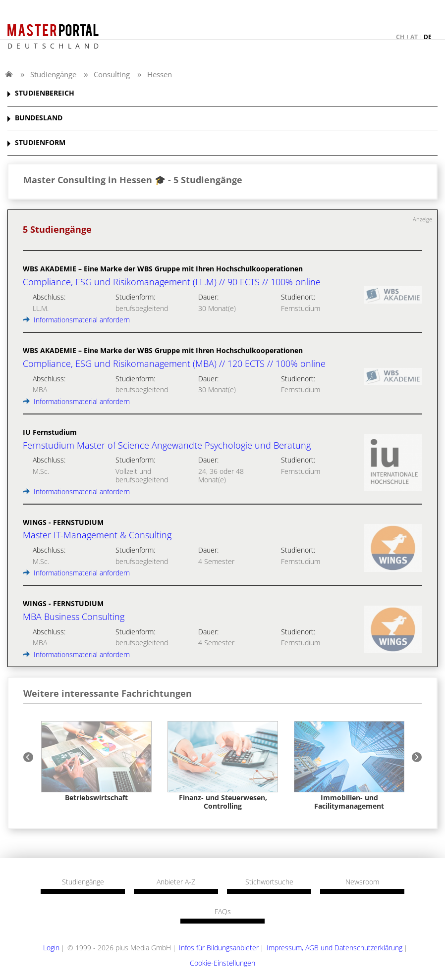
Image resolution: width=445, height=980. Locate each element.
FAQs (223, 912)
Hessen (160, 74)
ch (400, 37)
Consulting (112, 74)
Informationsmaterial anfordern (76, 320)
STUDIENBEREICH (45, 93)
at (414, 37)
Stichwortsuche (269, 882)
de (428, 37)
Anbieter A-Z (176, 882)
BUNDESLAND (39, 118)
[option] (96, 762)
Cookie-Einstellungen (222, 963)
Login (51, 948)
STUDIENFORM (40, 143)
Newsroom (362, 882)
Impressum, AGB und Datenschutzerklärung (334, 948)
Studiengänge (53, 74)
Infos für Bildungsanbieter (219, 948)
